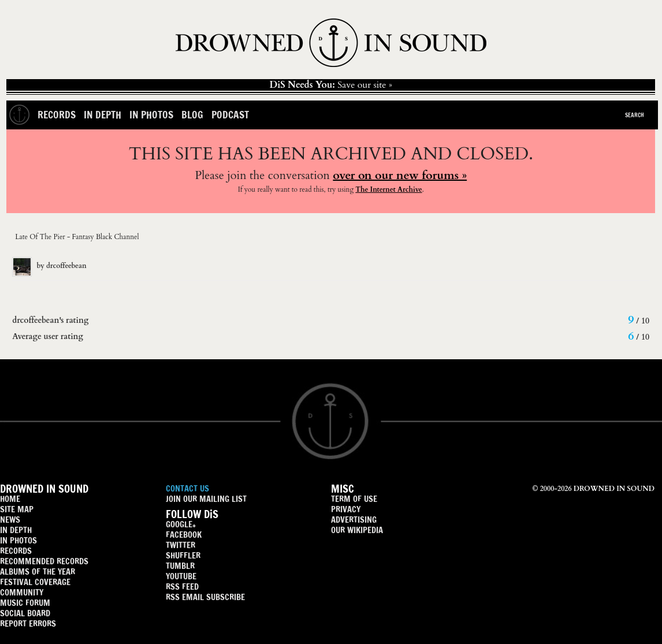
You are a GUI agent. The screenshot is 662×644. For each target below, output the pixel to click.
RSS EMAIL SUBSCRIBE (205, 597)
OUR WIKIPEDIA (357, 530)
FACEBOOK (184, 535)
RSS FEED (182, 587)
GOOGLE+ (181, 524)
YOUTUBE (181, 576)
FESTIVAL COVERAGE (35, 582)
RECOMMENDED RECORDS (44, 561)
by (49, 266)
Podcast (230, 115)
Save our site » (331, 85)
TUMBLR (180, 566)
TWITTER (181, 545)
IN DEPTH (16, 530)
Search (635, 115)
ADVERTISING (354, 520)
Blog (192, 115)
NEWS (10, 520)
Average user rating (48, 336)
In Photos (151, 115)
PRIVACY (346, 509)
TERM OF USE (354, 499)
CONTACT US (187, 488)
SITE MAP (17, 509)
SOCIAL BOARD (25, 613)
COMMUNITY (22, 592)
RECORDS (16, 551)
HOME (10, 499)
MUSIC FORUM (25, 603)
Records (57, 115)
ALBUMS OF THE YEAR (38, 572)
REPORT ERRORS (28, 623)
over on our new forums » (400, 175)
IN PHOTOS (18, 540)
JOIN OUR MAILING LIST (206, 499)
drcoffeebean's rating (50, 320)
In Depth (103, 115)
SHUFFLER (183, 555)
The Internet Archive (388, 189)
